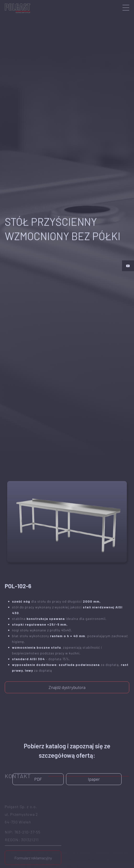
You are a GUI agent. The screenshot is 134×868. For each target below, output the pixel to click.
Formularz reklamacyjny (33, 841)
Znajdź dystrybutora (67, 683)
